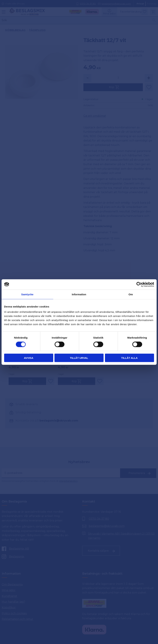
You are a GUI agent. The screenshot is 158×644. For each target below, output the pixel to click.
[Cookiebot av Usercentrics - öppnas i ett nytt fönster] (139, 284)
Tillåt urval (79, 358)
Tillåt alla (129, 358)
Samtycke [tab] (27, 294)
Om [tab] (131, 294)
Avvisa (29, 358)
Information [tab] (79, 294)
